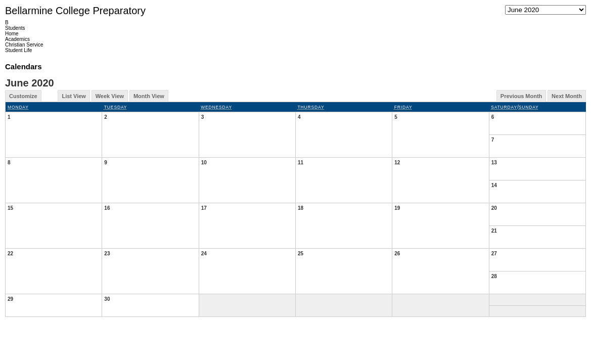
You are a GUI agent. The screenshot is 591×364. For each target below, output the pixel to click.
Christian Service (24, 45)
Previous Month (521, 96)
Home (12, 34)
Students (15, 28)
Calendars (24, 66)
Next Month (567, 96)
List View (74, 96)
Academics (17, 39)
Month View (149, 96)
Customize (23, 96)
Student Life (18, 50)
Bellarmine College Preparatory (75, 11)
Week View (110, 96)
